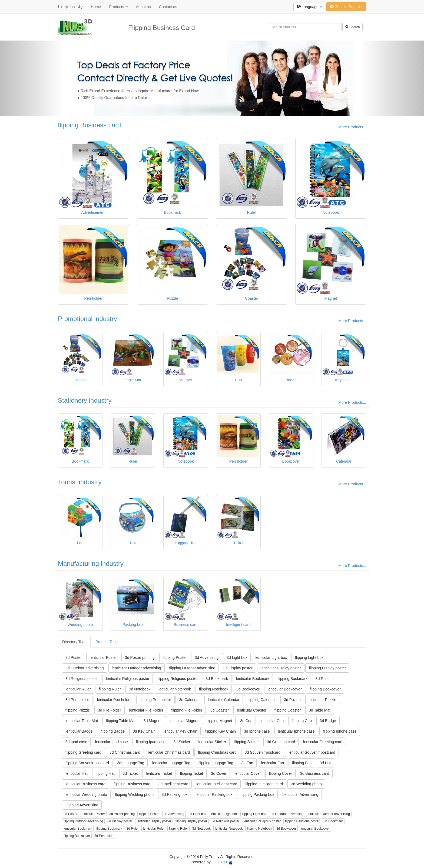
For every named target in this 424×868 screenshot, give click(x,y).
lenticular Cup (272, 721)
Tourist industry (80, 482)
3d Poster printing (140, 657)
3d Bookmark (217, 679)
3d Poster (74, 657)
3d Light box (237, 657)
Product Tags (106, 642)
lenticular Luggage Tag (171, 763)
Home (96, 7)
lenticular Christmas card (169, 752)
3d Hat (325, 763)
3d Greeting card (281, 742)
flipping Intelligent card (264, 784)
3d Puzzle (292, 700)
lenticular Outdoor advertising (137, 668)
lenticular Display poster (281, 668)
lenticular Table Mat (82, 721)
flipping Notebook (214, 689)
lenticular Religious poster (128, 679)
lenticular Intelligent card (217, 784)
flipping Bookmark (292, 679)
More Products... (352, 127)
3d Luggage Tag (131, 763)
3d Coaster (220, 710)
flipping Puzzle (78, 710)
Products (118, 7)
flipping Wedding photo (134, 794)
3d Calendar (189, 700)
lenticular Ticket (159, 773)
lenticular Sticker (212, 742)
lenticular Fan (273, 763)
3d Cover (219, 773)
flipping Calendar (262, 700)
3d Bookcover (248, 689)
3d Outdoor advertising (85, 668)
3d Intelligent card (173, 784)
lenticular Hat (77, 773)
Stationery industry (85, 400)
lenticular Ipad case (112, 742)
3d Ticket (130, 773)
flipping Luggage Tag (216, 763)
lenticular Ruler (78, 689)
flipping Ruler (110, 689)
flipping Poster (175, 657)
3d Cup (246, 721)
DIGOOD (219, 862)
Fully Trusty (70, 7)
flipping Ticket (192, 773)
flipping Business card (89, 125)
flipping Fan (302, 763)
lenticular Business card (85, 784)
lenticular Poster (103, 657)
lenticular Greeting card (323, 742)
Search (352, 27)
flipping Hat (105, 773)
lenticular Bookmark (253, 679)
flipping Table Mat (121, 721)
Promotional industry (87, 319)
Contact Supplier (346, 7)
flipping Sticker (246, 742)
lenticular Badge (79, 731)
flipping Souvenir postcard (87, 763)
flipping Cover (280, 773)
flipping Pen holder (155, 700)
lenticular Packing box (214, 794)
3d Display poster (238, 668)
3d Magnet (153, 721)
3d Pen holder (77, 700)
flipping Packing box (258, 794)
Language (309, 7)
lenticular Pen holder (114, 700)
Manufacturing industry (91, 564)
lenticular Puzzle (323, 700)
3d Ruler (323, 679)
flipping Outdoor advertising (192, 668)
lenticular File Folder (146, 710)
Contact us (168, 7)
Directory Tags (74, 642)
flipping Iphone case (340, 731)
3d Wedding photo (306, 784)
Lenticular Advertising (300, 794)
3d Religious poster (82, 679)
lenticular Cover (248, 773)
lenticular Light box (271, 657)
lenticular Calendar (224, 700)
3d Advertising (207, 657)
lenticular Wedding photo (86, 794)
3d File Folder (110, 710)
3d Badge (328, 721)
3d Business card (315, 773)
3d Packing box (175, 794)
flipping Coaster (288, 710)
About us (143, 7)
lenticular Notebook (175, 689)
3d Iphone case (257, 731)
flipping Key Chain (221, 731)
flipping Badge (113, 731)
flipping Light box (309, 657)
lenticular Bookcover (285, 689)
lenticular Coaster (252, 710)
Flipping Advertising (82, 805)
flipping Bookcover (325, 689)
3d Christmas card (125, 752)
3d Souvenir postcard (263, 752)
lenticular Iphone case (296, 731)
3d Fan (247, 763)
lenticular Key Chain (180, 731)
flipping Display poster (327, 668)
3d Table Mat (320, 710)
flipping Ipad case (151, 742)
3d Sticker (182, 742)
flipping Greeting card (83, 752)
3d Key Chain (144, 731)
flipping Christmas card (217, 752)
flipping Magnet (219, 721)
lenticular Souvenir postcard (312, 752)
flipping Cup (302, 721)
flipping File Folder (187, 710)
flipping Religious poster (178, 679)
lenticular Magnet (184, 721)
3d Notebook (140, 689)
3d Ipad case (76, 742)
